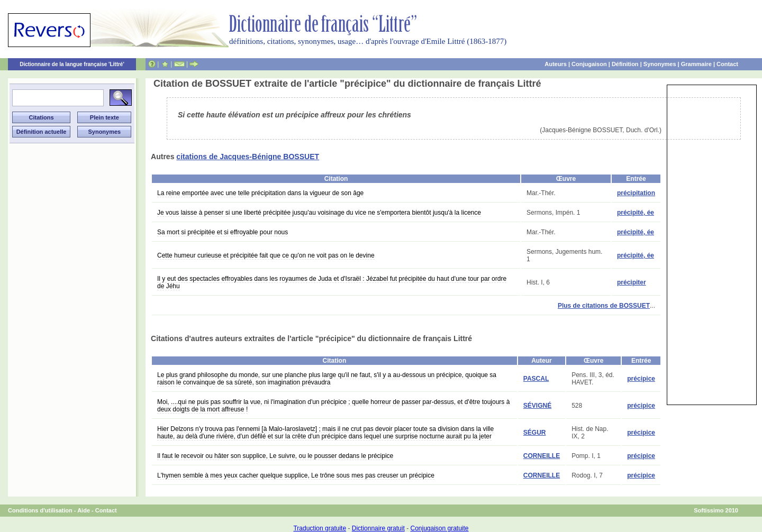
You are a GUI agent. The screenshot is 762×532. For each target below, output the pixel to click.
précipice (641, 379)
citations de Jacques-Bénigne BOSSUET (248, 157)
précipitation (636, 193)
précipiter (632, 282)
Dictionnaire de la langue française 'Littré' (72, 64)
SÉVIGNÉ (537, 406)
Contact (727, 64)
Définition (625, 64)
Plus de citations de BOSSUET (604, 306)
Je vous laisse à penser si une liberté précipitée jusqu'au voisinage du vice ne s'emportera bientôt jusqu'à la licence (319, 213)
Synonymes (660, 64)
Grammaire (696, 64)
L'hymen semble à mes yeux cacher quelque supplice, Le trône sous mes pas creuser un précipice (296, 475)
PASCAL (536, 379)
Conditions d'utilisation (40, 510)
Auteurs (556, 64)
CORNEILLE (542, 456)
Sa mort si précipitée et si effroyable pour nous (223, 232)
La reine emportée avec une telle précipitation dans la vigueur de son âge (260, 193)
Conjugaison (589, 64)
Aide (84, 510)
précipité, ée (636, 213)
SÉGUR (535, 433)
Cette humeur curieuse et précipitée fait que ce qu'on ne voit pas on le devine (266, 255)
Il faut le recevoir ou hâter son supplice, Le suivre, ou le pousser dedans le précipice (275, 456)
